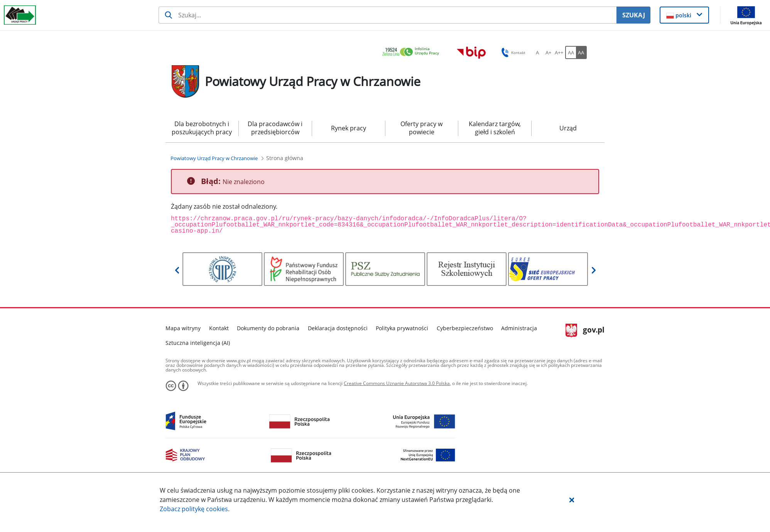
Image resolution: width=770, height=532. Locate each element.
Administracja (519, 328)
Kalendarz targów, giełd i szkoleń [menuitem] (495, 128)
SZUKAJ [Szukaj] (634, 15)
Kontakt (219, 328)
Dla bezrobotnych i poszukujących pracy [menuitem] (202, 128)
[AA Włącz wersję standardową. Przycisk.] (571, 52)
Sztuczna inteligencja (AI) (198, 343)
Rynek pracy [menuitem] (349, 128)
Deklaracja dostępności (338, 328)
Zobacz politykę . (195, 509)
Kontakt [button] (512, 52)
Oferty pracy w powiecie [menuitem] (421, 128)
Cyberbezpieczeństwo (465, 328)
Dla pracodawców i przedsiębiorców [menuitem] (275, 128)
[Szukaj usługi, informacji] (388, 15)
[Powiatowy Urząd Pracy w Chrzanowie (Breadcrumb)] (214, 158)
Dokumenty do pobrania (268, 328)
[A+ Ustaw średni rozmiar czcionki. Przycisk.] (548, 52)
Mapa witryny (183, 328)
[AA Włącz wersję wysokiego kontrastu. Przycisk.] (581, 52)
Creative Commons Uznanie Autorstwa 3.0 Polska (397, 383)
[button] (572, 500)
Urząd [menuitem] (568, 128)
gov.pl (585, 331)
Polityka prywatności (402, 328)
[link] (413, 52)
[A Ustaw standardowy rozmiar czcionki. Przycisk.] (537, 52)
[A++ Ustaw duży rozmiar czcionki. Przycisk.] (559, 52)
